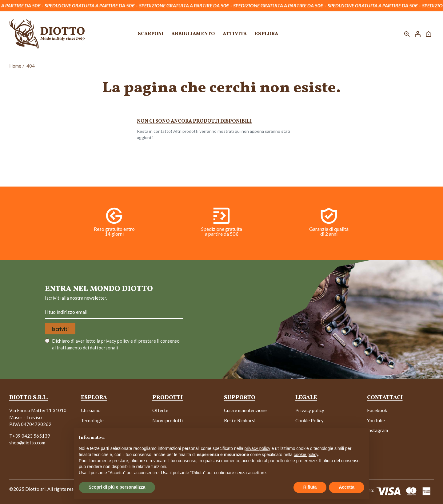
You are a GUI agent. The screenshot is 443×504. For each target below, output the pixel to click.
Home (15, 66)
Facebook (377, 410)
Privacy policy (310, 410)
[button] (407, 34)
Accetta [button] (347, 487)
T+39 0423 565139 (30, 436)
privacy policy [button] (257, 448)
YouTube (376, 420)
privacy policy (116, 341)
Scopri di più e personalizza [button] (117, 487)
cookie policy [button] (306, 455)
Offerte (160, 410)
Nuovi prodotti (168, 420)
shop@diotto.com (27, 443)
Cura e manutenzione (245, 410)
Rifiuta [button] (310, 487)
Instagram (377, 430)
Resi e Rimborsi (240, 420)
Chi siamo (91, 410)
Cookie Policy (309, 420)
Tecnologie (92, 420)
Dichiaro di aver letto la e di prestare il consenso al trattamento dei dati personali (116, 344)
